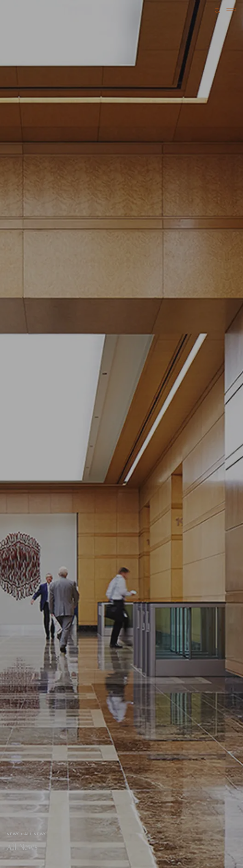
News (13, 834)
